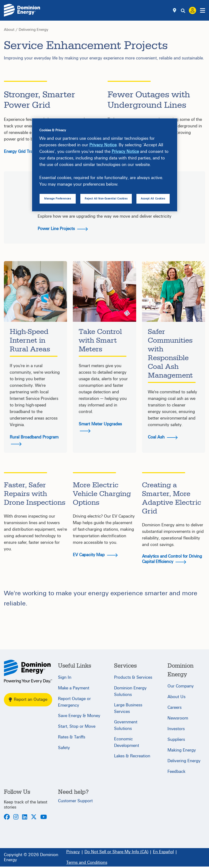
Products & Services (133, 677)
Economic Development (127, 742)
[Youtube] (44, 817)
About (9, 30)
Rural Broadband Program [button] (34, 440)
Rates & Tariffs (72, 737)
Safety (64, 748)
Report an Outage (28, 699)
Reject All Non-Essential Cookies (106, 199)
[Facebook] (7, 817)
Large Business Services (128, 708)
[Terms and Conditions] (87, 863)
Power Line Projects (63, 229)
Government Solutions (126, 725)
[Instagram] (16, 817)
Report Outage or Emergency (74, 702)
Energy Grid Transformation (29, 152)
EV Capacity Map (95, 555)
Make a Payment (74, 688)
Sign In (65, 677)
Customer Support (75, 801)
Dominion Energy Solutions (130, 691)
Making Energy (182, 750)
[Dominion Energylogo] (22, 10)
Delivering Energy (33, 30)
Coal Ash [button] (163, 437)
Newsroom (178, 718)
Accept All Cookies (153, 199)
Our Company (181, 686)
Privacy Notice (103, 145)
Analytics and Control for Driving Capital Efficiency (172, 559)
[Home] (28, 671)
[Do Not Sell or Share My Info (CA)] (116, 852)
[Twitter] (34, 817)
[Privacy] (73, 852)
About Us (176, 697)
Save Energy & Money (79, 716)
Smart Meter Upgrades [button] (100, 427)
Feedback (176, 772)
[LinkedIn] (25, 817)
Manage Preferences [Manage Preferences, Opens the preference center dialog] (58, 199)
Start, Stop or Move (77, 726)
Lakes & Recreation (132, 756)
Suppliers (176, 740)
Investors (176, 729)
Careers (175, 707)
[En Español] (163, 852)
